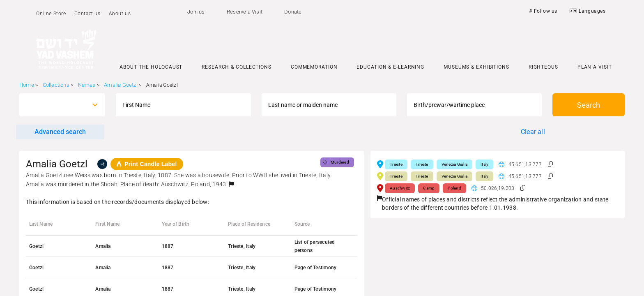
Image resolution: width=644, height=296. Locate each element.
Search (589, 105)
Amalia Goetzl (121, 85)
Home (27, 85)
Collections (56, 85)
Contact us (87, 14)
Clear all (533, 132)
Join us (196, 12)
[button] (231, 184)
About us (120, 14)
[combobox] (55, 105)
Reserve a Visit (245, 12)
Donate (293, 12)
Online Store (51, 14)
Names (87, 85)
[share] (102, 164)
